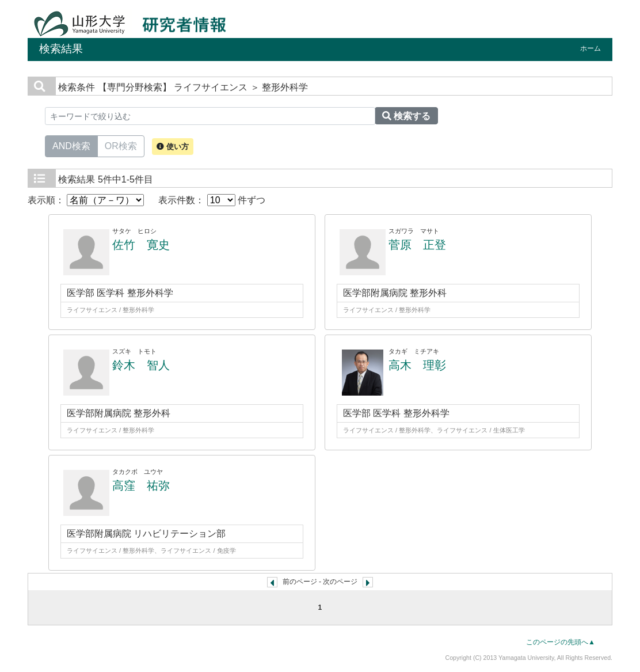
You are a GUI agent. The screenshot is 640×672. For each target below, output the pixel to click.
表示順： (86, 200)
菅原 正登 (417, 245)
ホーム (591, 48)
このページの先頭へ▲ (561, 642)
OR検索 (121, 145)
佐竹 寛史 (141, 245)
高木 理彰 (417, 365)
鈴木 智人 (141, 365)
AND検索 (71, 145)
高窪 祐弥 (141, 485)
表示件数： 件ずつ (212, 200)
